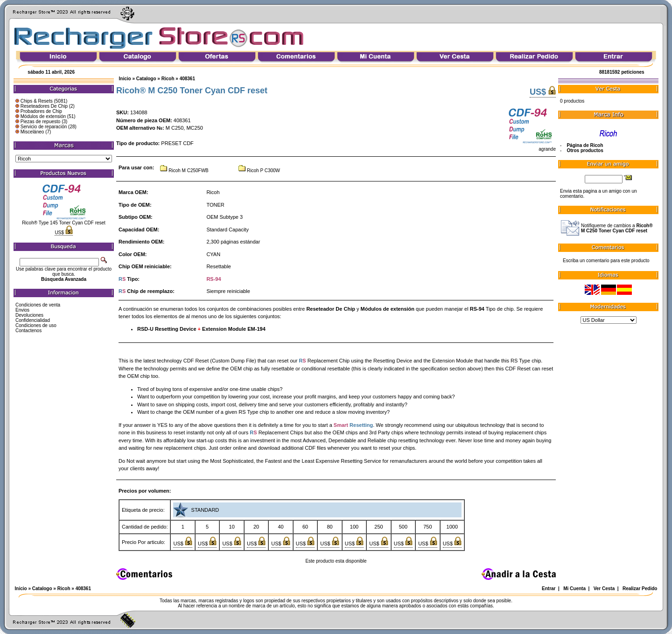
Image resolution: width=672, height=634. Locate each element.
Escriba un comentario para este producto (606, 261)
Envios (22, 310)
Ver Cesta (604, 589)
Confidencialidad (33, 320)
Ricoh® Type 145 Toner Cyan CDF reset (64, 223)
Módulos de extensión (43, 116)
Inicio (125, 79)
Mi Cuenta (574, 589)
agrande (531, 147)
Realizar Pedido (640, 589)
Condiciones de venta (38, 305)
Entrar (549, 589)
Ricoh (168, 79)
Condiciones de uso (36, 325)
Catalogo (146, 79)
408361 (187, 79)
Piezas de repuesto (41, 122)
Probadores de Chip (41, 111)
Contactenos (28, 331)
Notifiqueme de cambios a (617, 228)
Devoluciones (29, 315)
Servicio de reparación (44, 127)
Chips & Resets (37, 101)
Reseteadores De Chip (44, 106)
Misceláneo (32, 132)
